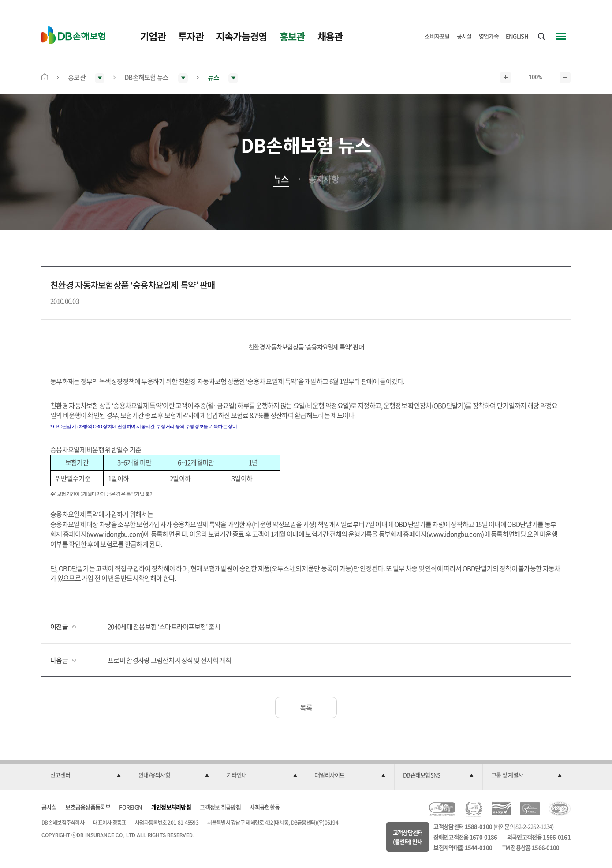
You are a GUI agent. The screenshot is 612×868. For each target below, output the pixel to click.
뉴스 (281, 179)
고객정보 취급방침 (220, 807)
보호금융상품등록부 (88, 807)
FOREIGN (131, 807)
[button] (86, 775)
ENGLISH (517, 36)
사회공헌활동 (265, 807)
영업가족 (489, 36)
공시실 (464, 36)
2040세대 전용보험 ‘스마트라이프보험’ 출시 (164, 627)
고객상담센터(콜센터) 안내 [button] (408, 837)
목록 (306, 707)
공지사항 (323, 179)
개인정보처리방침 (171, 807)
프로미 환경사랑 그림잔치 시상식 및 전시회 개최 (169, 660)
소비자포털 (437, 36)
